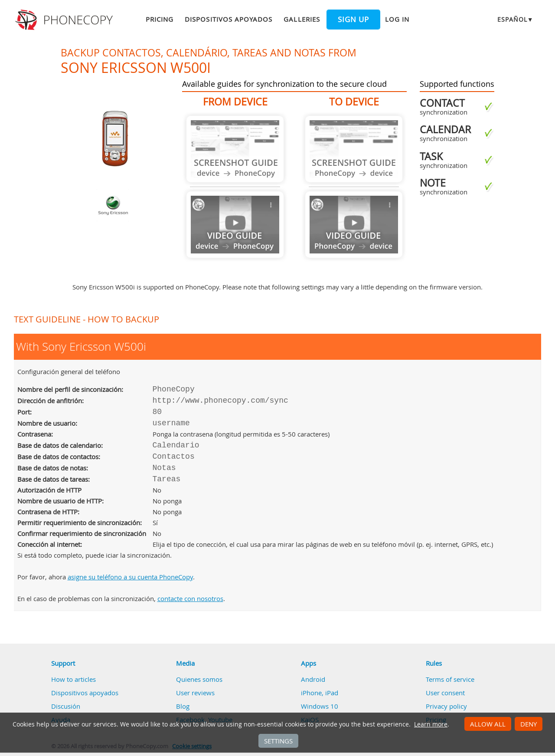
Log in (397, 19)
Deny (529, 724)
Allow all (488, 724)
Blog (183, 706)
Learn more (431, 724)
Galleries (302, 19)
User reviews (195, 693)
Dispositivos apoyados (229, 19)
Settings (278, 741)
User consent (445, 693)
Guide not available (235, 149)
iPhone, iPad (320, 693)
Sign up (353, 20)
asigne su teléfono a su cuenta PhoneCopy (130, 577)
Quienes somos (199, 679)
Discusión (66, 706)
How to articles (73, 679)
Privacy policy (446, 706)
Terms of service (450, 679)
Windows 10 (320, 706)
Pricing (160, 19)
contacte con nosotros (190, 598)
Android (313, 679)
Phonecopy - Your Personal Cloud (65, 20)
